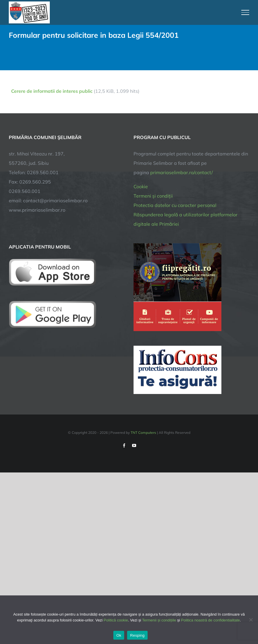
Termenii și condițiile (159, 620)
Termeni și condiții (153, 196)
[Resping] (251, 620)
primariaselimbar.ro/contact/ (182, 172)
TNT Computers (143, 433)
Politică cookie (116, 620)
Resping (137, 635)
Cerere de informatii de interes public (52, 91)
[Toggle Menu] (245, 12)
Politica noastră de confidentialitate (210, 620)
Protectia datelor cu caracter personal (175, 205)
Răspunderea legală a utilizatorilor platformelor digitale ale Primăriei (186, 219)
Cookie (141, 186)
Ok (119, 635)
